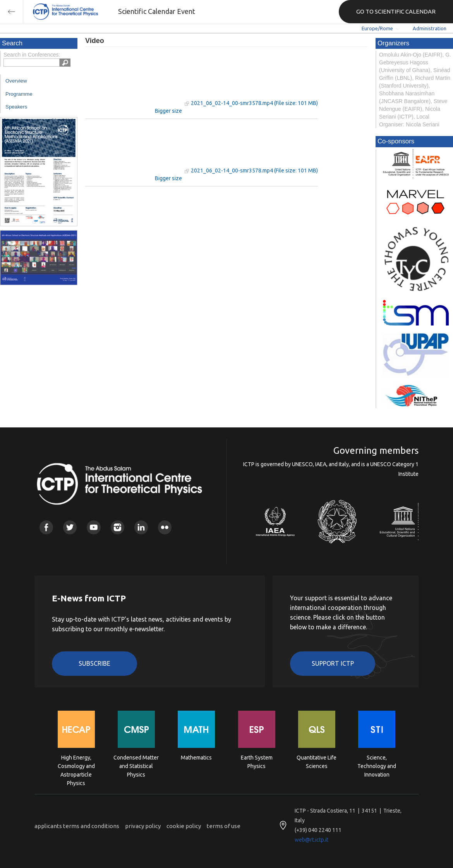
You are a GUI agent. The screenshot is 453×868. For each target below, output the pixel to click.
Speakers (16, 107)
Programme (19, 94)
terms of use (224, 826)
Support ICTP (333, 663)
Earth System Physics (257, 762)
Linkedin (141, 527)
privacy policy (143, 826)
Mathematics (196, 758)
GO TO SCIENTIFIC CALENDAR (396, 11)
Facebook (46, 527)
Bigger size (168, 111)
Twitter (70, 527)
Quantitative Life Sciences (317, 762)
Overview (16, 81)
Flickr (165, 527)
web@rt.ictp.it (311, 840)
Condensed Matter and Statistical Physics (136, 766)
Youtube (94, 527)
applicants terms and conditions (77, 826)
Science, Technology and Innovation (377, 766)
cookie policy (184, 826)
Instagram (118, 527)
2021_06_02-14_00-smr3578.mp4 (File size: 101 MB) (254, 103)
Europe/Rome (377, 28)
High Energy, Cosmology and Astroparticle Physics (76, 766)
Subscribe (94, 663)
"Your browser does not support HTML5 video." (134, 81)
